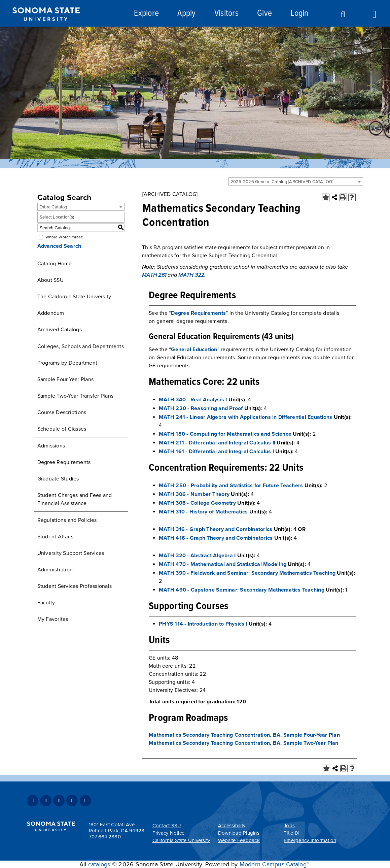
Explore (146, 14)
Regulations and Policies (67, 520)
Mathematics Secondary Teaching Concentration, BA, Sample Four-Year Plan (244, 735)
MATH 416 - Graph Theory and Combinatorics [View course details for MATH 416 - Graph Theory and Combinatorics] (216, 538)
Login (299, 14)
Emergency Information (310, 840)
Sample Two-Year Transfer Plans (76, 396)
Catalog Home (55, 264)
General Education (194, 349)
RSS (85, 801)
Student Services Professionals (75, 586)
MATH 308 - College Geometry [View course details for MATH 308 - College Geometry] (197, 503)
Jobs (289, 826)
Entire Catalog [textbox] (53, 207)
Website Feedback (239, 840)
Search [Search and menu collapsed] (341, 14)
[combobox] (296, 181)
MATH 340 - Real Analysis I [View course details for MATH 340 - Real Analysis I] (193, 400)
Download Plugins (239, 833)
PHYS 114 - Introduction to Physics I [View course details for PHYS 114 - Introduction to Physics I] (203, 624)
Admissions (51, 446)
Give (264, 14)
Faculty (46, 603)
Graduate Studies (58, 479)
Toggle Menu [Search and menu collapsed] (377, 14)
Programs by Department (67, 363)
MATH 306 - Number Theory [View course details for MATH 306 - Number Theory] (194, 494)
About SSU (50, 280)
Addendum (51, 313)
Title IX (292, 833)
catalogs (99, 864)
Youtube (72, 801)
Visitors (226, 14)
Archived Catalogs (60, 330)
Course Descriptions (62, 412)
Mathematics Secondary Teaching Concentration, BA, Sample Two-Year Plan (244, 743)
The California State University (74, 297)
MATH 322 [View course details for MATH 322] (191, 275)
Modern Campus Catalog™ (275, 864)
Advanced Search (59, 246)
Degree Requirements (64, 462)
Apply (186, 14)
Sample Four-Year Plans (66, 379)
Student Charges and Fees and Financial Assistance (75, 499)
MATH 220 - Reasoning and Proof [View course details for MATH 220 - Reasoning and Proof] (201, 408)
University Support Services (71, 553)
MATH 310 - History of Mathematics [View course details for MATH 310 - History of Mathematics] (203, 512)
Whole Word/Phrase (64, 237)
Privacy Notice (169, 833)
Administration (55, 570)
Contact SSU (167, 826)
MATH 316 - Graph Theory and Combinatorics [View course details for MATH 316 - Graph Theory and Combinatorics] (216, 529)
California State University (181, 840)
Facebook (33, 801)
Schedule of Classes (62, 429)
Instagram (59, 801)
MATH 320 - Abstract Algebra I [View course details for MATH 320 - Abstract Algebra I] (197, 556)
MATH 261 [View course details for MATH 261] (154, 275)
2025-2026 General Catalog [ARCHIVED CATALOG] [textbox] (282, 182)
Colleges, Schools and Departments (81, 346)
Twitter (46, 801)
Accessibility (232, 826)
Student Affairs (56, 537)
